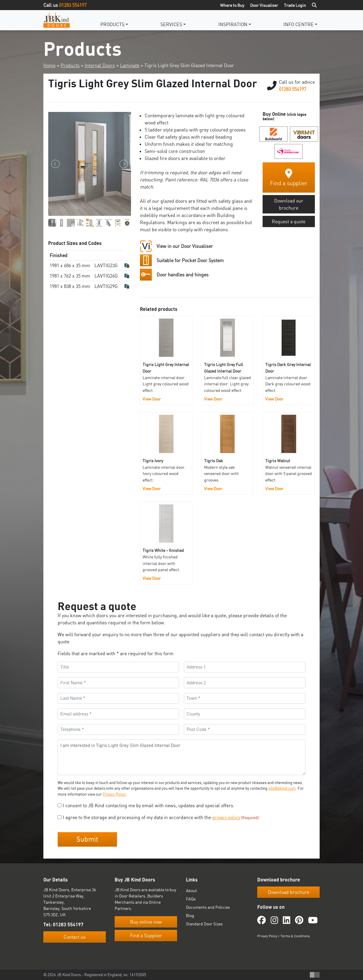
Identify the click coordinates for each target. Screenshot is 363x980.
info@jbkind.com (282, 788)
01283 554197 (73, 5)
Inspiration (233, 24)
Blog (190, 915)
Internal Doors (100, 65)
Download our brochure (289, 204)
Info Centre (299, 24)
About (191, 890)
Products (112, 24)
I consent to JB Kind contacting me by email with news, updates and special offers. (149, 805)
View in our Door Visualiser (185, 246)
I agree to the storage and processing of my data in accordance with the (161, 817)
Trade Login (295, 5)
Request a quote (289, 221)
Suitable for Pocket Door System (190, 260)
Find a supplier (289, 178)
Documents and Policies (208, 907)
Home (49, 65)
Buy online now (146, 922)
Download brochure (289, 892)
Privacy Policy (114, 794)
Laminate (130, 65)
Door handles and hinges (183, 275)
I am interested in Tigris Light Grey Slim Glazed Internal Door (181, 757)
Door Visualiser (264, 5)
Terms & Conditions (295, 936)
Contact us (75, 937)
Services (171, 24)
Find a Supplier (146, 935)
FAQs (191, 899)
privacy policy (226, 817)
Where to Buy (232, 5)
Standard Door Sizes (204, 924)
